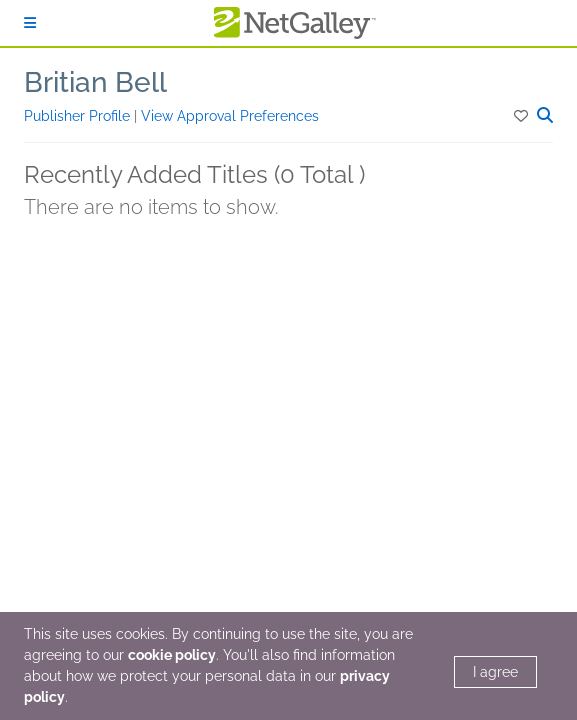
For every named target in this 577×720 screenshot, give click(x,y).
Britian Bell (95, 82)
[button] (522, 116)
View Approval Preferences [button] (230, 116)
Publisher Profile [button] (79, 116)
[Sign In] (30, 23)
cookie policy (172, 655)
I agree (495, 672)
